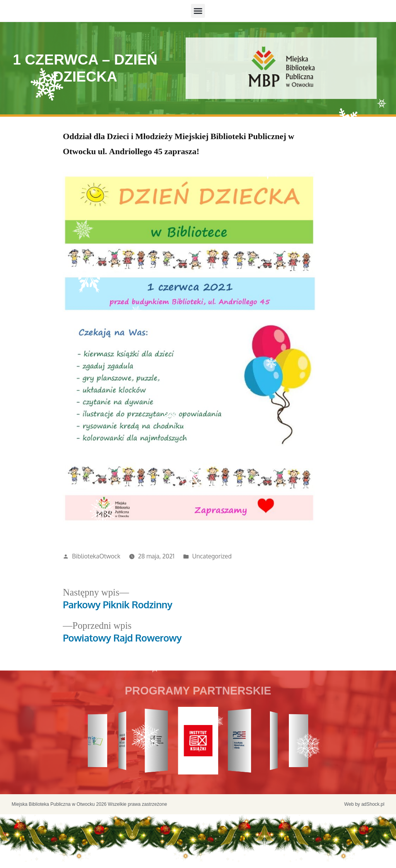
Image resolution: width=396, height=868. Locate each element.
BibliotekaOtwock (96, 556)
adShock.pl (373, 804)
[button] (198, 11)
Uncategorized (212, 556)
